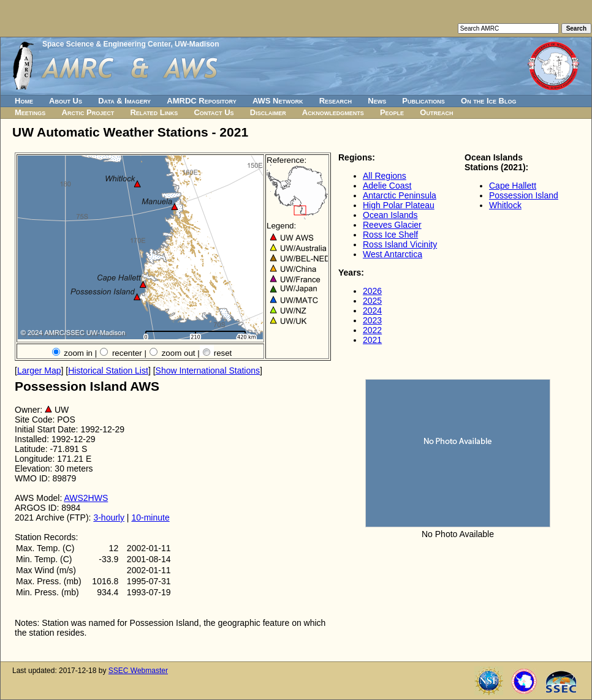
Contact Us (214, 112)
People (392, 112)
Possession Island (524, 195)
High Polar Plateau (399, 205)
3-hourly (109, 517)
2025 (372, 301)
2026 (372, 291)
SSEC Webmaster (138, 671)
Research (336, 101)
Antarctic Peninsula (400, 195)
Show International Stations (208, 371)
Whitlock (505, 205)
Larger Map (39, 371)
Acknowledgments (333, 112)
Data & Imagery (124, 101)
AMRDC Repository (201, 101)
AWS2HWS (86, 498)
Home (24, 101)
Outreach (436, 112)
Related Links (154, 112)
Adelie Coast (387, 186)
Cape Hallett (513, 186)
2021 (372, 340)
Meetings (30, 112)
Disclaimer (268, 112)
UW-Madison (197, 44)
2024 (372, 310)
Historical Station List (108, 371)
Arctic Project (88, 112)
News (377, 101)
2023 (372, 320)
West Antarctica (393, 254)
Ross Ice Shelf (390, 235)
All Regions (385, 176)
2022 (372, 330)
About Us (66, 101)
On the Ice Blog (488, 101)
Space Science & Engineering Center (106, 44)
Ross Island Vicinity (400, 244)
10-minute (150, 517)
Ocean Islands (390, 215)
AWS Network (278, 101)
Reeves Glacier (392, 225)
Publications (423, 101)
